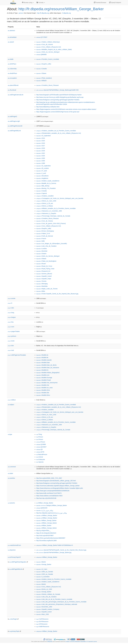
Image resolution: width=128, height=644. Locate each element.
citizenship (12, 69)
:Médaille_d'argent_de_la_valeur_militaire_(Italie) (54, 49)
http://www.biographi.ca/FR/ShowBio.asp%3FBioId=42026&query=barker (59, 95)
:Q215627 (41, 447)
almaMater (12, 37)
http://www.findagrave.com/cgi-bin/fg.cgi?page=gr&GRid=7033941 (57, 483)
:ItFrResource (42, 624)
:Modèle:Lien (43, 375)
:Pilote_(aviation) (44, 78)
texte (11, 341)
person (21, 13)
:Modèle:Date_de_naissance (48, 368)
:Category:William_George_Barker (52, 505)
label (10, 473)
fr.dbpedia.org (66, 13)
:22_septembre (43, 166)
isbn (11, 308)
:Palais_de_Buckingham (46, 261)
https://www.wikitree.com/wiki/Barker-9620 (49, 496)
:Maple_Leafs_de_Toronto (47, 289)
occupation (12, 78)
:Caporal (41, 193)
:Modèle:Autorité (44, 360)
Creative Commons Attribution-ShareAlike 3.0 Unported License (81, 641)
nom (11, 327)
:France (41, 239)
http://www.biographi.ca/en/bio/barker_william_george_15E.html (56, 481)
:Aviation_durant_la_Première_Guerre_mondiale (54, 579)
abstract (11, 31)
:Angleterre (42, 178)
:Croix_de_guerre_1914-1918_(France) (51, 223)
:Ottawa (41, 73)
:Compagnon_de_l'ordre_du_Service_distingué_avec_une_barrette (60, 198)
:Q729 (40, 452)
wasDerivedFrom (14, 545)
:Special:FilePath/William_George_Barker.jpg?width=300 (57, 90)
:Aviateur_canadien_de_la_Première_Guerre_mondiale (56, 131)
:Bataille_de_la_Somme (46, 183)
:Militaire (41, 81)
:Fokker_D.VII (43, 233)
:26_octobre (42, 168)
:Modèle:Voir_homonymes (47, 383)
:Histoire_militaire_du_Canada (48, 594)
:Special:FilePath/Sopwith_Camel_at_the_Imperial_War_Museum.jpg (61, 550)
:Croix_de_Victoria (45, 44)
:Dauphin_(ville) (44, 64)
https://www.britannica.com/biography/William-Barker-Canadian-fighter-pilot (60, 488)
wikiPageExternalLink (16, 95)
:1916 (41, 143)
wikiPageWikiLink (14, 131)
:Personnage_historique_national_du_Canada (53, 216)
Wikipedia (50, 641)
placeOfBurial (13, 85)
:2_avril (41, 173)
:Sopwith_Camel (44, 276)
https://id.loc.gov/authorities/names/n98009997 (51, 538)
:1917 (41, 146)
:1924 (41, 156)
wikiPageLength (14, 121)
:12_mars (42, 569)
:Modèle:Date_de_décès (46, 365)
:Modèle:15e (43, 385)
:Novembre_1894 (44, 607)
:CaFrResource (42, 619)
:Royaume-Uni (43, 271)
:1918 (41, 148)
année (12, 298)
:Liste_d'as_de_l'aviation (46, 246)
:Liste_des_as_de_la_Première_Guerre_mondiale (54, 599)
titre (11, 346)
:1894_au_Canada (45, 572)
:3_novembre (43, 577)
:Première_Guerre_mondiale (48, 59)
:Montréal (42, 251)
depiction (12, 550)
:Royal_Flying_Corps (45, 269)
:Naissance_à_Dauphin (46, 213)
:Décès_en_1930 (44, 589)
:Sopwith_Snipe (44, 279)
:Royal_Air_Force (44, 266)
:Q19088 (41, 444)
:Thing (39, 434)
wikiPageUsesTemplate (17, 355)
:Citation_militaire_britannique (48, 42)
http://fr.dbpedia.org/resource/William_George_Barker (61, 9)
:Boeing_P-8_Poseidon (46, 188)
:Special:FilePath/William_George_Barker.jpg (54, 552)
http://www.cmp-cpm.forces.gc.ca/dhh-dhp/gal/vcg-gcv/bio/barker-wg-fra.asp (60, 97)
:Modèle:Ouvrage (44, 378)
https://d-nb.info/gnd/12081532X (46, 533)
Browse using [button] (28, 3)
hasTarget (13, 619)
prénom (12, 336)
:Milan (41, 291)
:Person (40, 437)
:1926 (41, 158)
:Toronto (41, 281)
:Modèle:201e (43, 390)
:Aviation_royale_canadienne (48, 181)
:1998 (41, 163)
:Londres (42, 249)
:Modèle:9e (42, 358)
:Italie (40, 241)
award (11, 42)
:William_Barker (44, 525)
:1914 (41, 138)
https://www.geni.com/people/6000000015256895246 (53, 491)
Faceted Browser (100, 3)
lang (11, 313)
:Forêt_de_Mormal (45, 236)
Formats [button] (41, 3)
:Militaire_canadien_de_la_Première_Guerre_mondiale (56, 208)
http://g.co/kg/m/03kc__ (44, 531)
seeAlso (11, 478)
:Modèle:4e (42, 355)
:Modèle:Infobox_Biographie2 (48, 373)
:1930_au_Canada (45, 574)
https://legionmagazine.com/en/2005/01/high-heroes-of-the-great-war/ (58, 112)
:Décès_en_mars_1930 (46, 201)
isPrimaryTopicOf (14, 557)
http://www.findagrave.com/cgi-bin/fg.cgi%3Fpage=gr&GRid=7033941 (58, 100)
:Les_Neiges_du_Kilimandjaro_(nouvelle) (52, 244)
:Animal (40, 457)
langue (12, 317)
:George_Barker (44, 564)
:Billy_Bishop (43, 186)
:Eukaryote (41, 459)
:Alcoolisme (42, 176)
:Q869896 (41, 54)
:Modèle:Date (43, 363)
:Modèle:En (42, 370)
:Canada (41, 69)
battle (11, 59)
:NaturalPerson (42, 454)
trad (11, 350)
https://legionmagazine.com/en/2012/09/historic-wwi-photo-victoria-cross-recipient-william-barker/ (66, 109)
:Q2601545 (42, 508)
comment (12, 467)
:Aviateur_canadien (45, 196)
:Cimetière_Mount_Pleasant (47, 85)
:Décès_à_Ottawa (45, 206)
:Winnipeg (42, 284)
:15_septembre (43, 136)
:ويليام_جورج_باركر (45, 510)
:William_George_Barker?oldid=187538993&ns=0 (55, 545)
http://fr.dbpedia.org (43, 13)
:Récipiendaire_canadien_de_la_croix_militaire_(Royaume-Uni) (59, 133)
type (10, 434)
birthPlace (12, 64)
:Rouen (41, 264)
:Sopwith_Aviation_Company (48, 609)
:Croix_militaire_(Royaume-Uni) (49, 47)
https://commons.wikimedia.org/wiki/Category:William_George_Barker (58, 486)
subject (11, 405)
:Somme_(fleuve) (44, 274)
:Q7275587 (42, 37)
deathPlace (12, 73)
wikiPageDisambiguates (18, 562)
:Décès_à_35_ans (45, 203)
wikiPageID (12, 116)
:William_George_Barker (45, 503)
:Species (40, 462)
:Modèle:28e (43, 393)
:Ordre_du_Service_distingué (48, 52)
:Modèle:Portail (43, 380)
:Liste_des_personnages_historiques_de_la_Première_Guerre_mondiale (61, 602)
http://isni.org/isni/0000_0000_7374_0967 (49, 478)
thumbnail (12, 90)
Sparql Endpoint (115, 3)
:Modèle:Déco (43, 395)
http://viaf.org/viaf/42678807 (45, 536)
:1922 (41, 153)
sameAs (11, 503)
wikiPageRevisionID (15, 126)
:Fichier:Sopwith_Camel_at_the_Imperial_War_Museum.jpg (57, 294)
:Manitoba (42, 286)
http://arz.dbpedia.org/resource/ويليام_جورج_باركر (52, 513)
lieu (11, 322)
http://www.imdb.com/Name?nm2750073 (49, 493)
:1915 (41, 141)
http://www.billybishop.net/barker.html (48, 107)
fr (10, 303)
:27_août (42, 171)
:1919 (41, 151)
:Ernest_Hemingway (45, 231)
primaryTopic (14, 631)
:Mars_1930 (42, 614)
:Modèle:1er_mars (44, 388)
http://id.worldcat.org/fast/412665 (46, 541)
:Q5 (39, 449)
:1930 (41, 161)
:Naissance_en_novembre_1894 (49, 211)
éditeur (12, 400)
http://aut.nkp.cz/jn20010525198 (46, 498)
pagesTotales (14, 331)
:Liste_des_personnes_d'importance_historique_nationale (57, 604)
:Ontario (41, 254)
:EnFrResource (42, 622)
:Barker (41, 562)
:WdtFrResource (43, 627)
